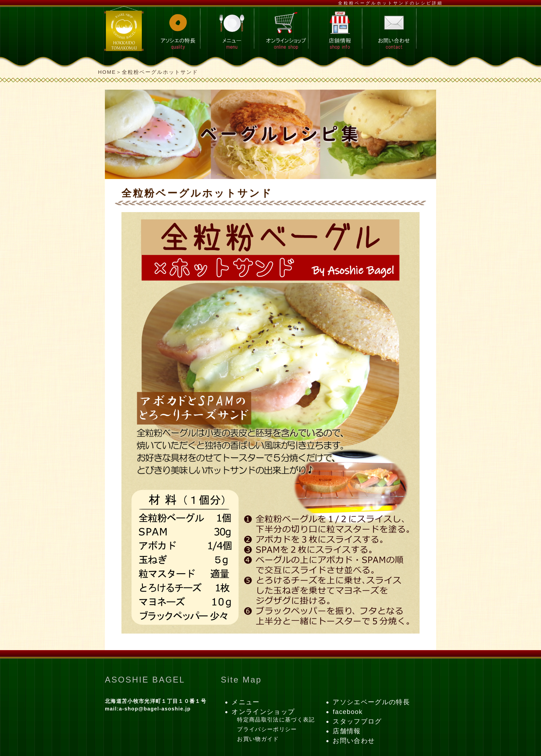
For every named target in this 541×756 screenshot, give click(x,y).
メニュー (245, 702)
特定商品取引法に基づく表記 (276, 720)
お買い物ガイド (258, 739)
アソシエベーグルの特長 (371, 702)
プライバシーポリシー (267, 729)
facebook (347, 712)
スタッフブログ (357, 721)
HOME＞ (110, 72)
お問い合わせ (354, 741)
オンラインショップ (263, 712)
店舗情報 (347, 731)
